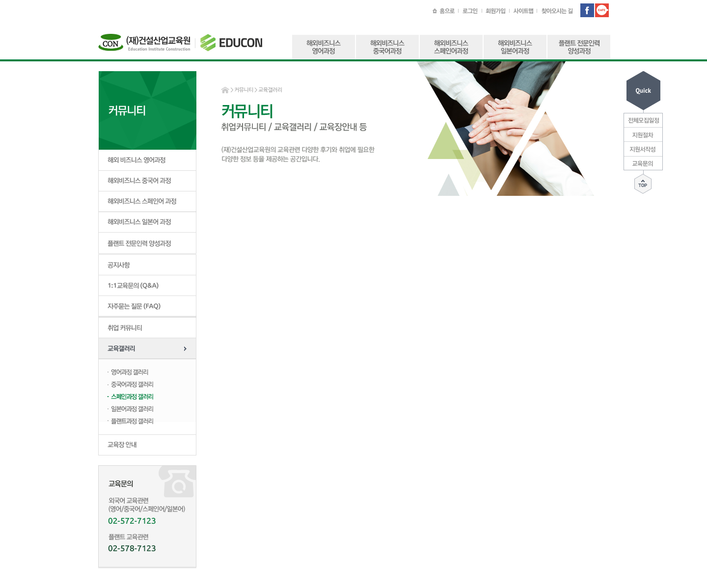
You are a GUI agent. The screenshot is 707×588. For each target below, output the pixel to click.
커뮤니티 (244, 90)
